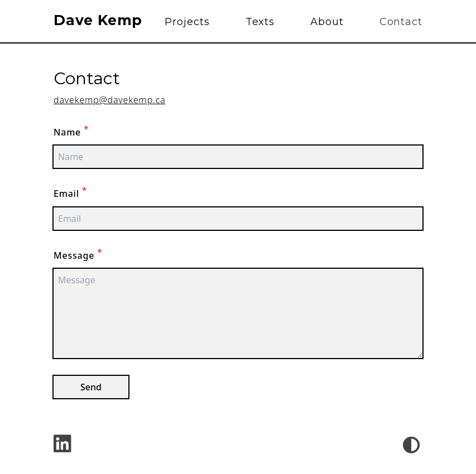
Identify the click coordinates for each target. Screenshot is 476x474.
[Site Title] (102, 22)
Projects (187, 22)
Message (78, 254)
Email (70, 192)
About (327, 22)
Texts (260, 22)
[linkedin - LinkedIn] (63, 445)
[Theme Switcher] (411, 445)
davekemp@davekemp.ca (110, 100)
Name (71, 130)
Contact (401, 22)
